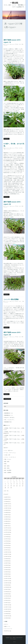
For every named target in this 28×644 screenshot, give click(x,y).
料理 (5, 464)
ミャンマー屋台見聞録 (11, 299)
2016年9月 (7, 559)
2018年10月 (7, 508)
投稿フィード (7, 626)
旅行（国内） (7, 466)
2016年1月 (7, 576)
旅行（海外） (19, 301)
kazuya (13, 44)
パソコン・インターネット (10, 457)
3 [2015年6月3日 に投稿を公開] (14, 480)
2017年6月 (7, 541)
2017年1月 (7, 550)
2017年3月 (7, 548)
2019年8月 (7, 501)
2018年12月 (7, 504)
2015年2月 (7, 600)
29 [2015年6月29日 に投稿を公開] (8, 488)
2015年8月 (7, 587)
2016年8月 (7, 561)
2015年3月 (7, 598)
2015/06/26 (7, 148)
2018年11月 (7, 506)
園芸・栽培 (19, 44)
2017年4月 (7, 545)
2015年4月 (7, 596)
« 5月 (5, 491)
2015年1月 (7, 603)
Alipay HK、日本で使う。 (10, 417)
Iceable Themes (19, 639)
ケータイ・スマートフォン (10, 453)
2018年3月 (7, 523)
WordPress (8, 639)
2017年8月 (7, 537)
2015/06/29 (7, 44)
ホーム (15, 642)
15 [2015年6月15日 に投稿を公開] (8, 484)
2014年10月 (7, 609)
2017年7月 (7, 539)
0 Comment (8, 149)
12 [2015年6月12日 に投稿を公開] (20, 482)
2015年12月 (7, 578)
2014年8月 (7, 614)
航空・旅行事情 (20, 148)
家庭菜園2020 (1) (8, 415)
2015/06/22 (7, 206)
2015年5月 (7, 594)
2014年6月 (7, 618)
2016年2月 (7, 574)
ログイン (6, 624)
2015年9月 (7, 585)
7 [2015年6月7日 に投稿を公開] (5, 482)
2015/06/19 (7, 301)
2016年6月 (7, 565)
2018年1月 (7, 526)
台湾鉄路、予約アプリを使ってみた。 (13, 428)
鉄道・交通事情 (8, 472)
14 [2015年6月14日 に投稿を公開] (5, 484)
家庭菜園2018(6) (8, 422)
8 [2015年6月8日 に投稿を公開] (8, 482)
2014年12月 (7, 605)
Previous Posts (7, 399)
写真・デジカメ (8, 459)
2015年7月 (7, 589)
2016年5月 (7, 567)
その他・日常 (7, 455)
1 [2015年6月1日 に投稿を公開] (8, 480)
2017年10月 (7, 532)
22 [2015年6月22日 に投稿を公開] (8, 486)
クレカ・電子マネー (9, 451)
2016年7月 (7, 563)
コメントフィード (8, 629)
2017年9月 (7, 534)
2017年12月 (7, 528)
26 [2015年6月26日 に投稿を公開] (20, 486)
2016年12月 (7, 552)
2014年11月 (7, 607)
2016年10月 (7, 556)
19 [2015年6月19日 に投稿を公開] (20, 484)
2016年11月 (7, 554)
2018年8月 (7, 512)
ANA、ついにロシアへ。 (10, 420)
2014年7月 (7, 616)
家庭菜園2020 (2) (8, 413)
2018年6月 (7, 517)
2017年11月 (7, 530)
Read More (7, 139)
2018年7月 (7, 515)
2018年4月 (7, 521)
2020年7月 (7, 497)
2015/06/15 (7, 337)
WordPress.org (8, 631)
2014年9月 (7, 611)
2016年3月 (7, 572)
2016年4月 (7, 570)
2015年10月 (7, 583)
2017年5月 (7, 543)
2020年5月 (7, 499)
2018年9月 (7, 510)
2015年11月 (7, 581)
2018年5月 (7, 519)
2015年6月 (7, 592)
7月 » (8, 491)
